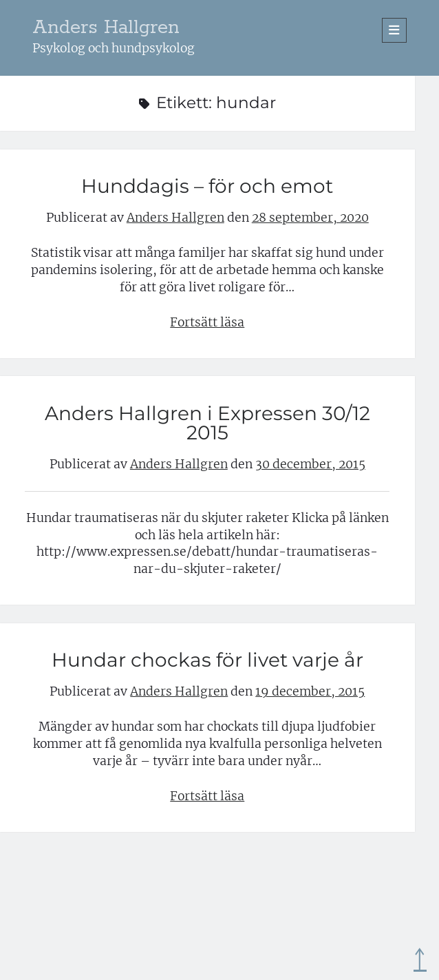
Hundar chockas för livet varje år (207, 660)
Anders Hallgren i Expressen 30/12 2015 (207, 423)
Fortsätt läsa (207, 322)
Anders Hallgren (106, 28)
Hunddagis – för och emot (207, 186)
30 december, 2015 (310, 464)
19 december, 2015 (310, 691)
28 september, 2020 (310, 218)
